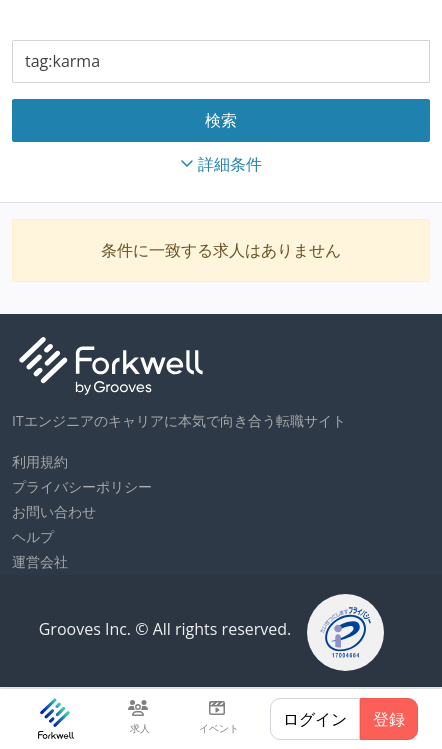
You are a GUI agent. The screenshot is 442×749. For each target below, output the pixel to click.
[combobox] (221, 61)
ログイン (315, 719)
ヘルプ (33, 536)
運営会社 (40, 561)
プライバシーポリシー (82, 486)
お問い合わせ (54, 511)
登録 (389, 719)
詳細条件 (221, 164)
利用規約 (40, 461)
